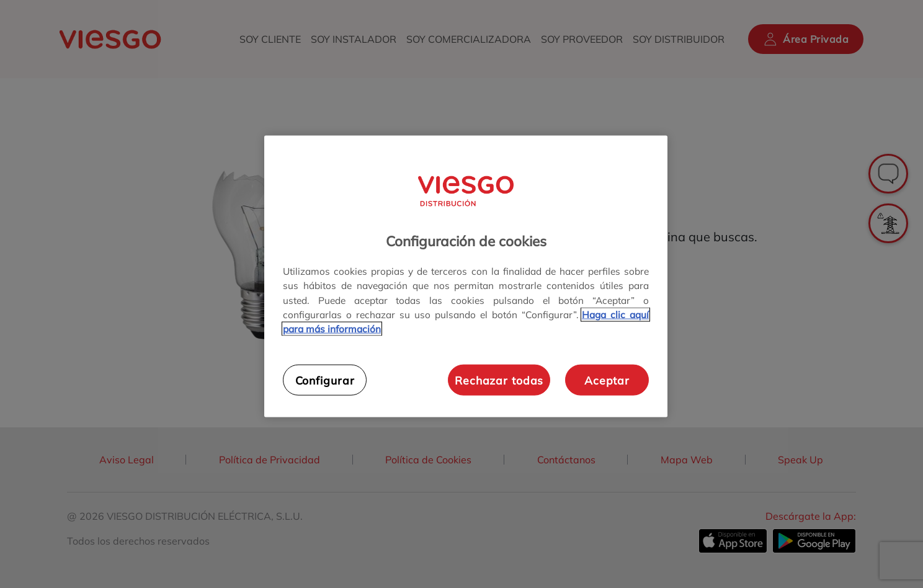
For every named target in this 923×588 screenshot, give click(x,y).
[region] (466, 276)
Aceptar (607, 380)
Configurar (325, 380)
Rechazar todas (499, 380)
